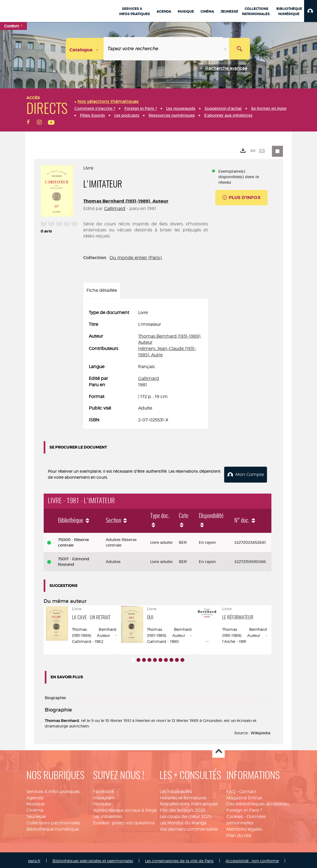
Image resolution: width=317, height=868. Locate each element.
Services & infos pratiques (53, 790)
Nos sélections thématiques (189, 802)
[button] (311, 11)
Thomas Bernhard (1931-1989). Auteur (126, 201)
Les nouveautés (176, 790)
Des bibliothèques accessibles (258, 802)
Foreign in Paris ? (244, 809)
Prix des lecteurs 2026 (183, 809)
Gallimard (115, 208)
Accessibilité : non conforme (252, 859)
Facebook (104, 790)
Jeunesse (36, 815)
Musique (35, 802)
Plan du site (239, 834)
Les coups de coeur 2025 (186, 815)
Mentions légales (244, 828)
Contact (248, 790)
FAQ (231, 790)
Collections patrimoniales (53, 821)
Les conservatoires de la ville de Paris (179, 859)
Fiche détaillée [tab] (102, 290)
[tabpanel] (146, 366)
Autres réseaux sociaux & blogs (125, 809)
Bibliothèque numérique (53, 828)
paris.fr (34, 859)
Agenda (35, 796)
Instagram (104, 796)
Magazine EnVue (244, 796)
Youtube (102, 802)
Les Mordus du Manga (183, 821)
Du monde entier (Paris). (136, 258)
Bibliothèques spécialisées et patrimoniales (93, 859)
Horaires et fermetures (183, 796)
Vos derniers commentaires (189, 828)
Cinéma (35, 809)
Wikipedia (261, 731)
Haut (219, 750)
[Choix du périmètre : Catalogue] (85, 49)
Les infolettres (108, 815)
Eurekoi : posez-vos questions (124, 821)
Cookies (235, 815)
